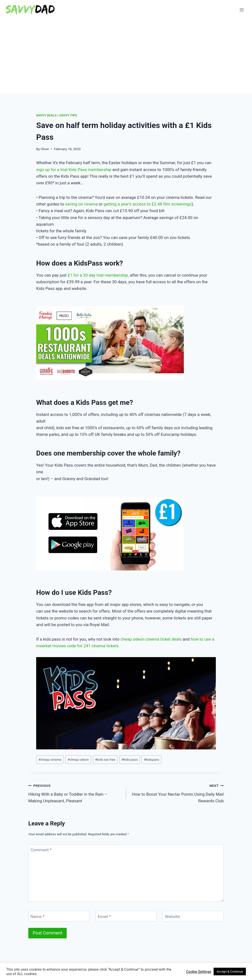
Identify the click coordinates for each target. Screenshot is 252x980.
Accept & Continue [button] (230, 972)
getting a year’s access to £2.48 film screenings (148, 204)
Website (172, 917)
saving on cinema (81, 204)
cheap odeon (78, 759)
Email (104, 917)
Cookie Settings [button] (199, 972)
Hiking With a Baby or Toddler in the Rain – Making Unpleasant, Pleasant (75, 793)
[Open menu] (242, 10)
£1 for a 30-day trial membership (98, 275)
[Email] (126, 916)
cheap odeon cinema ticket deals (151, 639)
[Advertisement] (126, 57)
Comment (41, 850)
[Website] (193, 916)
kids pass (130, 759)
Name (38, 917)
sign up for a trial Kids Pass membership (74, 170)
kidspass (151, 759)
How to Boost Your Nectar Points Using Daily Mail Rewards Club (177, 793)
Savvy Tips (68, 115)
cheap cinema (50, 759)
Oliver (45, 149)
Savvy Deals (46, 115)
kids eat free (105, 759)
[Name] (59, 916)
